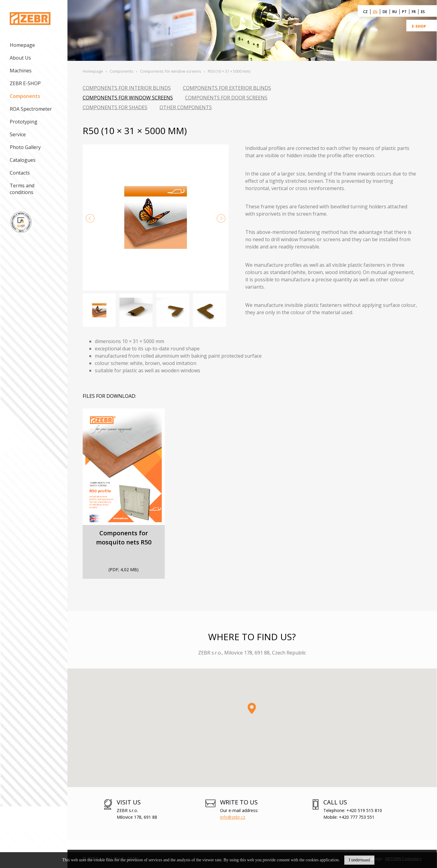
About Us (20, 58)
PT (404, 12)
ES (423, 12)
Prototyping (24, 122)
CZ (365, 12)
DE (385, 12)
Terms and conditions (22, 189)
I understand (360, 860)
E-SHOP (419, 26)
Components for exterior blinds (227, 88)
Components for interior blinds (127, 88)
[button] (252, 708)
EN (375, 12)
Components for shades (115, 107)
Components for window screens (128, 98)
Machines (21, 71)
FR (414, 12)
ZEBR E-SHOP (25, 83)
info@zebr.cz (233, 817)
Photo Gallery (25, 147)
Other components (186, 107)
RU (395, 12)
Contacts (20, 173)
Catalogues (23, 160)
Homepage (22, 45)
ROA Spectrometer (31, 109)
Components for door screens (226, 98)
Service (18, 134)
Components (25, 96)
